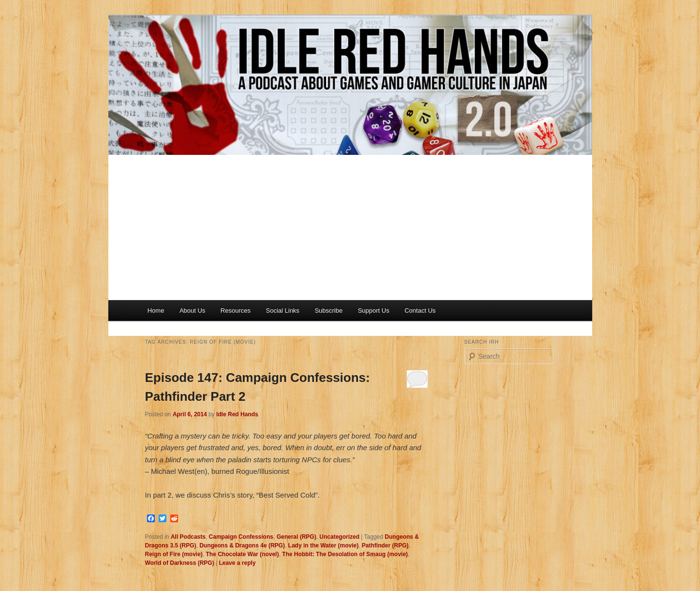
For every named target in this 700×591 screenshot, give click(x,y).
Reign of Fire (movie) (174, 554)
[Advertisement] (350, 227)
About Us (192, 311)
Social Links (283, 311)
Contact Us (420, 311)
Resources (236, 311)
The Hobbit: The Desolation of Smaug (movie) (345, 554)
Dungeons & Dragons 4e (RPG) (242, 546)
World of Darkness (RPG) (180, 563)
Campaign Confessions (241, 537)
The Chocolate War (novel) (243, 554)
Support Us (374, 311)
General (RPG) (297, 537)
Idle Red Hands (237, 414)
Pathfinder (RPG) (385, 546)
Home (156, 311)
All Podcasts (188, 537)
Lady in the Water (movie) (324, 546)
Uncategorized (339, 537)
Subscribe (328, 311)
